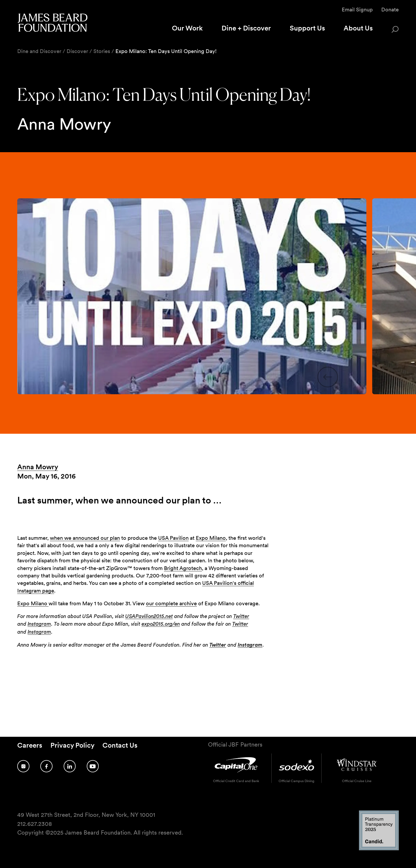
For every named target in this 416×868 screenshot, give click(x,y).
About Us (358, 28)
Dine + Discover (246, 28)
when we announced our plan (85, 538)
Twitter (241, 616)
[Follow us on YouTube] (93, 766)
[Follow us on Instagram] (23, 766)
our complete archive (171, 603)
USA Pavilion (173, 538)
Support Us (307, 28)
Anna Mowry (38, 467)
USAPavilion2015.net (149, 616)
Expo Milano (211, 538)
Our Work (187, 28)
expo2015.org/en (161, 624)
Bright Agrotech (183, 568)
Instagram (39, 624)
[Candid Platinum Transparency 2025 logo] (379, 849)
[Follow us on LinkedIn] (70, 766)
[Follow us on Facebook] (46, 766)
